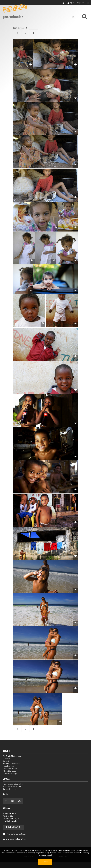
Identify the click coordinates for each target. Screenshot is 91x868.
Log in (72, 3)
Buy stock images (10, 789)
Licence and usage (10, 774)
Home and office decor (12, 787)
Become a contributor (11, 764)
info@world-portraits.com (16, 834)
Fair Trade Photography (12, 756)
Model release (9, 766)
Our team (6, 759)
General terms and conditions (15, 839)
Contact (6, 761)
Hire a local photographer (13, 784)
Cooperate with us (10, 769)
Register (81, 3)
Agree (45, 862)
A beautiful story (9, 771)
